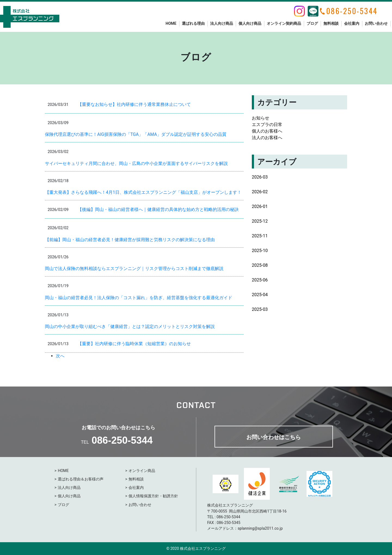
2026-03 (260, 177)
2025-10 (260, 251)
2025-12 (260, 221)
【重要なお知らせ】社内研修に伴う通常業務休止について (134, 104)
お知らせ (261, 118)
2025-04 (260, 295)
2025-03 (260, 309)
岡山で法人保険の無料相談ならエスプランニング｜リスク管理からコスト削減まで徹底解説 (134, 269)
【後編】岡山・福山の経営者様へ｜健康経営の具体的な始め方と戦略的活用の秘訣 (158, 209)
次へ (60, 356)
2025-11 (260, 236)
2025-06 (260, 280)
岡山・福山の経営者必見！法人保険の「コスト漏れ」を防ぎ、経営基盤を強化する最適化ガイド (139, 298)
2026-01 (260, 206)
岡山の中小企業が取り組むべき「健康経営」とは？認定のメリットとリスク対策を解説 (130, 326)
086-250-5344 (122, 440)
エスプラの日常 (267, 125)
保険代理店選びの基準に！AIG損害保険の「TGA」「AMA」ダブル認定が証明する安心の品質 (136, 134)
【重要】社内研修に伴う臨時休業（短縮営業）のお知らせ (134, 344)
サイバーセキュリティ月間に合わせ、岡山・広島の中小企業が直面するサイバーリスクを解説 (136, 163)
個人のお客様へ (267, 131)
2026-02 (260, 192)
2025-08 (260, 265)
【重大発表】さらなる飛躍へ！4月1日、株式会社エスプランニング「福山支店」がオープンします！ (143, 192)
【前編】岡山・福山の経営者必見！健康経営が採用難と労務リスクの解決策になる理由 (130, 240)
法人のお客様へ (267, 138)
